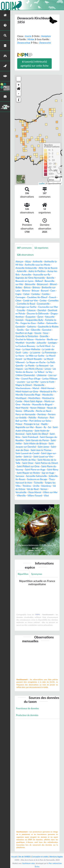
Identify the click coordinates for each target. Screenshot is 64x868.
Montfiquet (21, 398)
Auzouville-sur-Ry (42, 275)
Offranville (29, 411)
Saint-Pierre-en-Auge (35, 470)
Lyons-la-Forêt (47, 382)
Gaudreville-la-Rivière (48, 327)
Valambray (46, 486)
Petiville (32, 418)
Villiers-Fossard (35, 496)
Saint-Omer (28, 463)
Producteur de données (27, 715)
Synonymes (37, 574)
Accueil (14, 857)
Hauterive (40, 339)
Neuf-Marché (22, 408)
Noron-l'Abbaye (38, 408)
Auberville (22, 271)
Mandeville (39, 385)
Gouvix (38, 333)
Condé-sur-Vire (30, 300)
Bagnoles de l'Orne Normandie (30, 278)
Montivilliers (34, 398)
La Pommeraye (49, 352)
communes (24, 248)
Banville (51, 278)
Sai (49, 427)
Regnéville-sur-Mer (25, 427)
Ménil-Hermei (48, 388)
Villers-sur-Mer (50, 492)
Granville (44, 336)
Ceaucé (52, 297)
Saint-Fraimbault (30, 437)
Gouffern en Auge (24, 333)
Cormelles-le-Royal (26, 304)
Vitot (46, 496)
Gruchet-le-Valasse (25, 339)
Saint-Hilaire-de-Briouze (35, 443)
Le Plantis (30, 366)
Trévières (27, 486)
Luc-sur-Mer (33, 382)
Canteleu (36, 294)
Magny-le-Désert (24, 385)
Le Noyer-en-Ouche (36, 362)
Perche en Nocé (44, 411)
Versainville (21, 492)
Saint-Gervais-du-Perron (37, 440)
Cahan (26, 294)
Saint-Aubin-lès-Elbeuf (37, 434)
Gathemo (32, 327)
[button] (19, 89)
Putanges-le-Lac (32, 424)
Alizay (28, 261)
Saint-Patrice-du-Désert (47, 463)
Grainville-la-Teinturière (27, 336)
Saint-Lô (28, 457)
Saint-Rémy (53, 470)
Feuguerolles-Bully (34, 320)
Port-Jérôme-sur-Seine (40, 421)
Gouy (46, 333)
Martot (36, 388)
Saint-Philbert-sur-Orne (28, 466)
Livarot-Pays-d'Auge (31, 379)
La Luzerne (35, 352)
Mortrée (26, 405)
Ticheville (38, 483)
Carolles (46, 294)
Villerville (21, 496)
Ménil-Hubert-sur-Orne (27, 391)
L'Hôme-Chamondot (25, 375)
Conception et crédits (40, 857)
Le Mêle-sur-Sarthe (35, 356)
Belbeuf (39, 281)
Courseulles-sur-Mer (48, 307)
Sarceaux (20, 476)
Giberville (36, 330)
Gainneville (52, 323)
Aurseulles (26, 275)
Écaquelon (31, 317)
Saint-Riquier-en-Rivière (28, 473)
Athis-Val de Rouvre (48, 268)
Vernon (44, 489)
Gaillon (41, 323)
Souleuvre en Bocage (37, 479)
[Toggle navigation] (8, 12)
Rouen (39, 427)
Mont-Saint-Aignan (33, 401)
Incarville (30, 343)
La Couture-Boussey (25, 346)
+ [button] (19, 85)
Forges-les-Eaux (28, 323)
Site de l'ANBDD (24, 857)
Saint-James (43, 447)
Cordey (43, 300)
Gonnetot (47, 330)
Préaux (19, 424)
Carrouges (20, 297)
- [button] (19, 94)
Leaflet (42, 183)
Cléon (18, 300)
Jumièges (52, 343)
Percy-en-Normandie (26, 414)
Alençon (19, 261)
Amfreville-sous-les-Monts (38, 265)
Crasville (21, 310)
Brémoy (36, 287)
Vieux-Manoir (35, 492)
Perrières (42, 414)
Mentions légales (56, 857)
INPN (38, 614)
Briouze (35, 291)
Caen (53, 291)
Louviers (21, 382)
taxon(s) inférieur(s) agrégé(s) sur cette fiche (35, 63)
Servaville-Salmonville (37, 476)
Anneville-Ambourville (26, 268)
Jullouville (41, 343)
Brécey (27, 287)
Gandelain (20, 327)
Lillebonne (42, 375)
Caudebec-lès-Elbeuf (37, 297)
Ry (45, 427)
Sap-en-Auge (48, 473)
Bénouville (30, 284)
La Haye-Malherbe (31, 349)
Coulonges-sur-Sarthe (26, 307)
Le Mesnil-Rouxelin (33, 359)
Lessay (48, 369)
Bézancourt (42, 284)
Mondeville (48, 395)
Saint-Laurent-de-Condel (27, 453)
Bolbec (19, 287)
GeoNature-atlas (29, 863)
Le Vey (49, 372)
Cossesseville (43, 304)
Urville (36, 486)
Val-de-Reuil (33, 489)
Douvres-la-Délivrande (38, 314)
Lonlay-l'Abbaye (50, 379)
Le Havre (20, 356)
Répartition (23, 574)
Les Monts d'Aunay (34, 369)
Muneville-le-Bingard (42, 405)
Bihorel (53, 284)
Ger (27, 330)
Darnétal (42, 310)
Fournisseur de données (27, 708)
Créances (31, 310)
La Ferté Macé (44, 346)
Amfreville (38, 261)
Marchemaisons (23, 388)
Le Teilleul (40, 372)
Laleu (25, 352)
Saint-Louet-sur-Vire (43, 457)
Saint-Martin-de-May (26, 460)
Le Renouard (42, 366)
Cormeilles (54, 300)
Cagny (19, 294)
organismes (41, 248)
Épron (40, 317)
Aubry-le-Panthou (37, 271)
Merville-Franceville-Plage (28, 395)
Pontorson (43, 418)
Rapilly (44, 424)
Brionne (26, 291)
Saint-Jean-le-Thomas (41, 450)
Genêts (20, 330)
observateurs (25, 255)
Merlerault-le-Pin (48, 391)
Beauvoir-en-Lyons (24, 281)
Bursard (45, 291)
